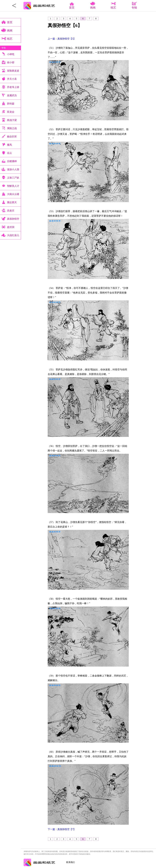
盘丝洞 (11, 227)
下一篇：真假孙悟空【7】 (62, 829)
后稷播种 (12, 161)
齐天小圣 (12, 79)
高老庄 (11, 211)
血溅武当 (12, 95)
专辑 (4, 48)
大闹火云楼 (13, 194)
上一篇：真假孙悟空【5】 (62, 39)
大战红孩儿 (13, 235)
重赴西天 (12, 202)
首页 (72, 6)
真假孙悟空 (13, 219)
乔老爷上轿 (13, 87)
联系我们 (71, 862)
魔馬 (9, 145)
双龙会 (11, 112)
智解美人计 (13, 186)
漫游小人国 (13, 169)
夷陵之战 (12, 128)
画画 (10, 30)
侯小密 (11, 62)
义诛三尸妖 (13, 178)
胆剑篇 (11, 104)
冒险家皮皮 (13, 71)
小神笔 (11, 54)
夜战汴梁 (12, 120)
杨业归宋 (12, 137)
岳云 (9, 153)
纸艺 (10, 39)
